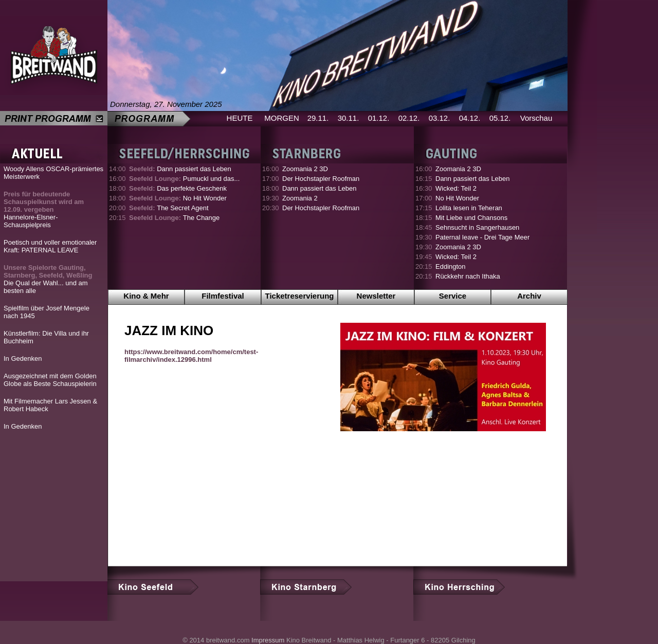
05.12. (500, 118)
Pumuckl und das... (184, 179)
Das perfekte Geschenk (178, 188)
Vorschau (536, 118)
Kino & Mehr (146, 296)
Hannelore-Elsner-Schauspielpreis (44, 209)
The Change (174, 218)
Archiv (529, 296)
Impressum (268, 640)
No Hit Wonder (178, 198)
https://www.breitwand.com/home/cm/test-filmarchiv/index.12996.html (191, 356)
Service (453, 296)
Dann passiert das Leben (180, 169)
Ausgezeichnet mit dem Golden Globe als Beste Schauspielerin (50, 380)
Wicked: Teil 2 (456, 188)
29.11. (318, 118)
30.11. (349, 118)
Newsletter (376, 296)
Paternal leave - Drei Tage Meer (482, 237)
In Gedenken (23, 358)
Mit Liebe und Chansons (471, 218)
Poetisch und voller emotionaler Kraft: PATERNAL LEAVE (50, 246)
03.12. (440, 118)
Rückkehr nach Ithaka (468, 276)
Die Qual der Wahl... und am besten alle (48, 279)
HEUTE (240, 118)
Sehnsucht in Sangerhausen (477, 227)
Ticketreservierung (300, 296)
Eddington (451, 266)
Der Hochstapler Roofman (321, 179)
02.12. (409, 118)
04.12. (470, 118)
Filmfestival (223, 296)
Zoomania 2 (300, 198)
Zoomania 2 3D (305, 169)
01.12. (379, 118)
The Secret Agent (169, 208)
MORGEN (282, 118)
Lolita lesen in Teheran (469, 208)
